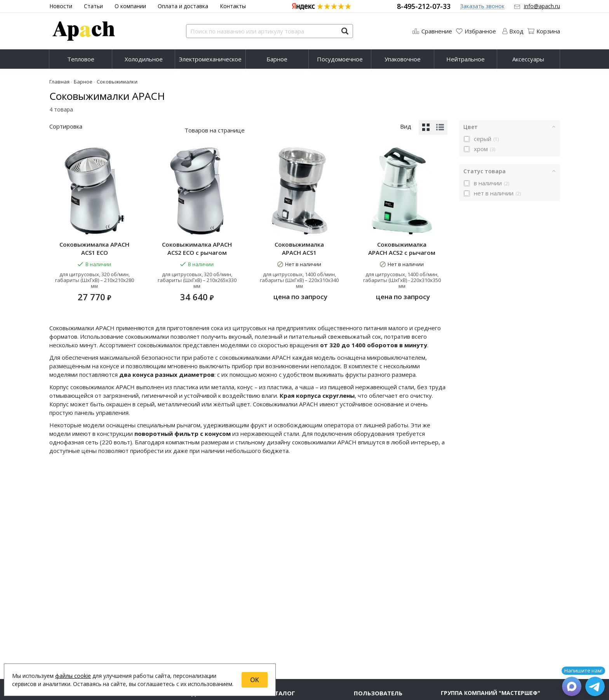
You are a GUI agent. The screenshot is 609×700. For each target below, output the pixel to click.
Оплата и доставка (183, 6)
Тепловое (81, 59)
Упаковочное (403, 59)
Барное (277, 59)
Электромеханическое (210, 59)
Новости (61, 6)
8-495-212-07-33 (424, 6)
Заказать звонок (482, 6)
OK (255, 680)
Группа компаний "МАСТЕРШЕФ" (491, 691)
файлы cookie (73, 676)
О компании (130, 6)
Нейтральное (465, 59)
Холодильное (144, 59)
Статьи (93, 6)
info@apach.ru (542, 6)
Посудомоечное (340, 59)
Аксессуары (528, 59)
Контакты (233, 6)
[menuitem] (81, 59)
